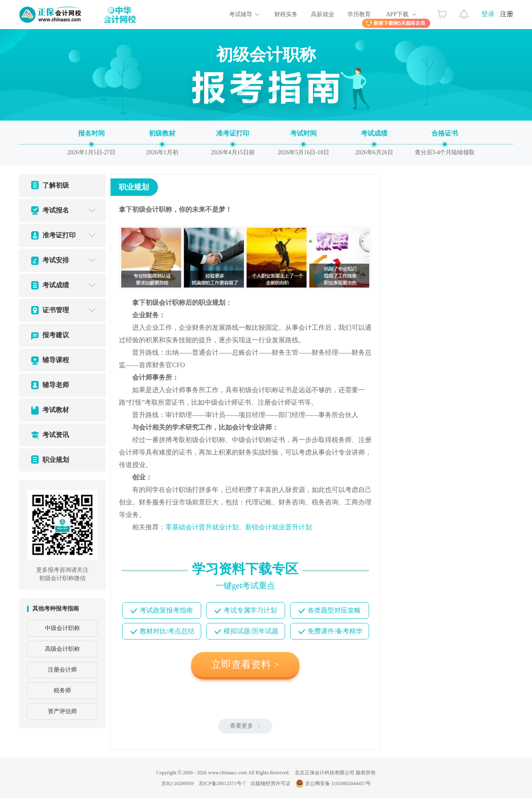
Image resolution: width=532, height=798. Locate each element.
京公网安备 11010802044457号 (333, 783)
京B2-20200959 (177, 783)
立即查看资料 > (245, 665)
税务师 (62, 691)
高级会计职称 (62, 649)
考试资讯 (56, 435)
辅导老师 (56, 385)
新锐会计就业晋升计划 (278, 527)
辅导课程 (56, 360)
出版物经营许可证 (271, 783)
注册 (507, 14)
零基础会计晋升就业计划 (202, 527)
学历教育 (359, 14)
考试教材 (56, 410)
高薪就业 (323, 14)
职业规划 (56, 460)
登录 (488, 14)
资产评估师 (62, 711)
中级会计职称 (62, 628)
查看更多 (245, 726)
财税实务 (286, 14)
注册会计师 (62, 670)
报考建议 (56, 335)
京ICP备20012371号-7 (222, 783)
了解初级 (56, 185)
